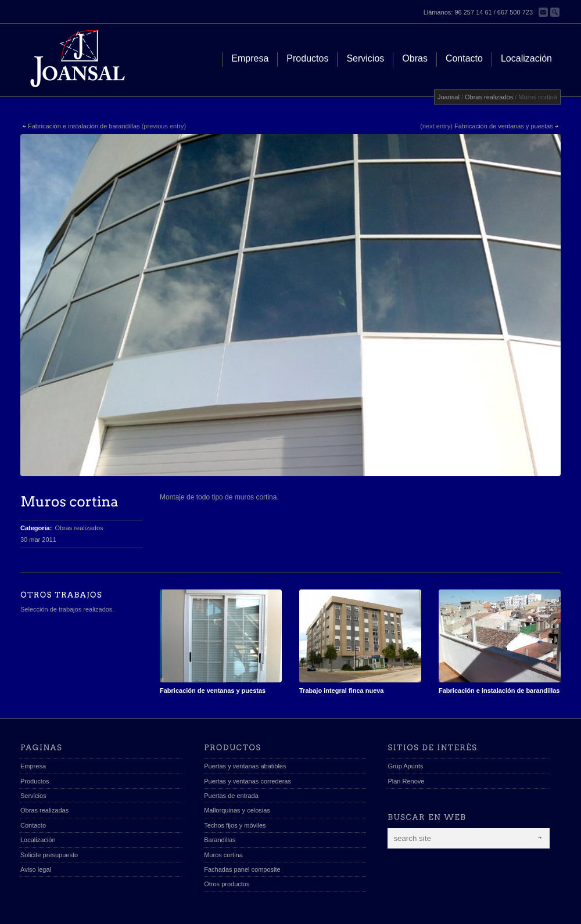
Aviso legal (36, 831)
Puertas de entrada (231, 757)
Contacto (33, 787)
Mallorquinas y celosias (237, 772)
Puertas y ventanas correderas (248, 743)
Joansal (449, 97)
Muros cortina (223, 817)
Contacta (543, 12)
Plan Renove (406, 743)
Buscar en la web (555, 12)
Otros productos (227, 846)
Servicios (33, 757)
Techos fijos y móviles (235, 787)
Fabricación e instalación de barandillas (84, 126)
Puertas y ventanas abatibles (245, 728)
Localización (38, 802)
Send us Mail (555, 910)
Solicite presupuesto (49, 817)
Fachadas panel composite (242, 831)
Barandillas (220, 802)
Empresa (33, 728)
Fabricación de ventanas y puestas (504, 126)
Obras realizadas (44, 772)
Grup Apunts (405, 728)
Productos (35, 743)
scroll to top (530, 910)
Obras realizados (489, 97)
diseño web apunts (105, 909)
